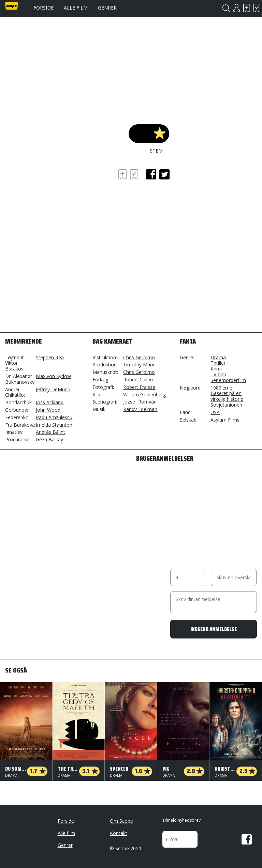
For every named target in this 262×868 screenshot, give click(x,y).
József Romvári (140, 402)
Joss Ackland (50, 402)
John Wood (48, 410)
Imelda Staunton (54, 425)
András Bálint (50, 432)
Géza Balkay (49, 439)
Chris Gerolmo (139, 357)
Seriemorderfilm (228, 380)
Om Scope (121, 821)
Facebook (247, 839)
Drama (218, 357)
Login (236, 8)
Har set (257, 8)
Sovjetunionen (226, 405)
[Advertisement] (60, 207)
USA (215, 412)
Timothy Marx (139, 365)
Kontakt (119, 833)
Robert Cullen (138, 380)
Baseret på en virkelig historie (227, 396)
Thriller (218, 363)
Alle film (76, 8)
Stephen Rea (50, 357)
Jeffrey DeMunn (53, 389)
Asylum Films (225, 420)
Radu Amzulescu (54, 417)
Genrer (107, 8)
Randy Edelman (140, 409)
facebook (151, 174)
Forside (43, 8)
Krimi (216, 369)
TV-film (218, 374)
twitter (164, 174)
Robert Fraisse (139, 387)
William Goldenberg (144, 394)
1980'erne (221, 388)
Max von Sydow (53, 376)
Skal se (247, 8)
